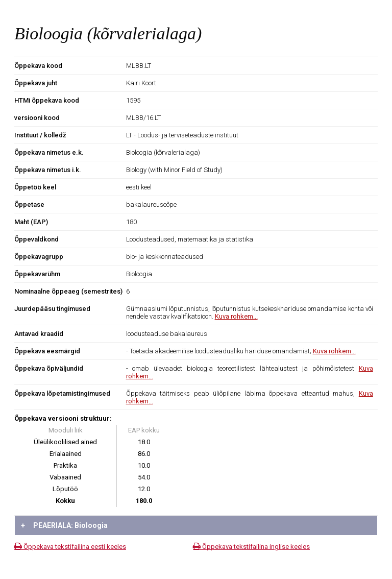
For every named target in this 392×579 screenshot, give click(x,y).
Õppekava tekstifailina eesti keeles (70, 547)
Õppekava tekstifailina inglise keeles (251, 547)
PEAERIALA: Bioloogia (64, 525)
